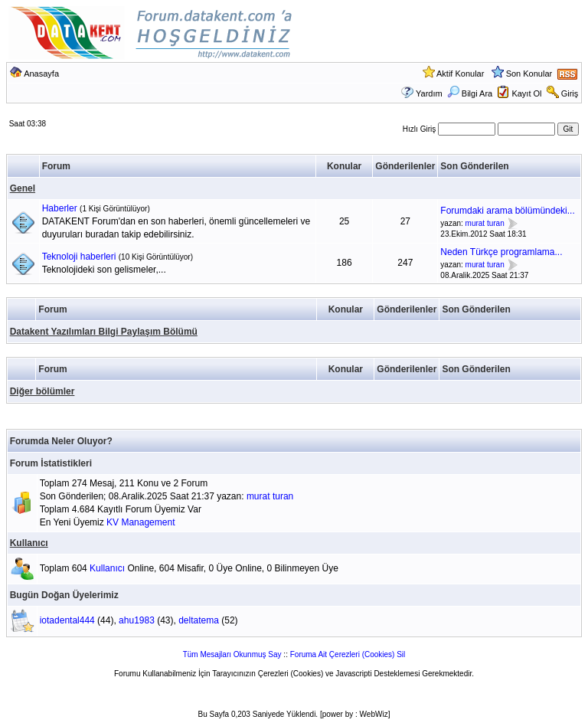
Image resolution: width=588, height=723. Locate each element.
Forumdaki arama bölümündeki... (507, 211)
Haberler (60, 208)
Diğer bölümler (42, 391)
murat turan (485, 223)
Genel (23, 188)
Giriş (570, 93)
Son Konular (529, 74)
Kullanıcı (29, 543)
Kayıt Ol (526, 93)
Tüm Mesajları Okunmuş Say (232, 654)
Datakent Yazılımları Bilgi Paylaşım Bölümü (104, 332)
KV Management (140, 522)
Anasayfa (41, 74)
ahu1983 (137, 620)
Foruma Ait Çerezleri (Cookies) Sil (348, 654)
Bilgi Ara (470, 93)
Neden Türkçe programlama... (501, 252)
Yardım (429, 93)
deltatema (199, 620)
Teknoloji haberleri (79, 257)
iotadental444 (67, 620)
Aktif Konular (460, 74)
